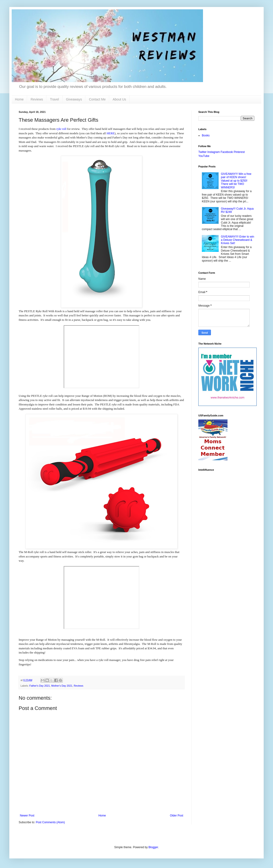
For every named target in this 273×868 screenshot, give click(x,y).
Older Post (177, 816)
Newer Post (27, 816)
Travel (54, 99)
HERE (111, 133)
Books (206, 135)
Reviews (37, 99)
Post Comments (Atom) (50, 822)
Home (19, 99)
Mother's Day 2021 (62, 686)
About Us (119, 99)
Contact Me (97, 99)
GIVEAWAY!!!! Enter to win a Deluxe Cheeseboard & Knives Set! (238, 240)
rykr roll (61, 129)
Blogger (153, 847)
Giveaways (74, 99)
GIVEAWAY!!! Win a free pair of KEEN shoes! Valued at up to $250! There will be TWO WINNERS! (236, 181)
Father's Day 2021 (40, 686)
